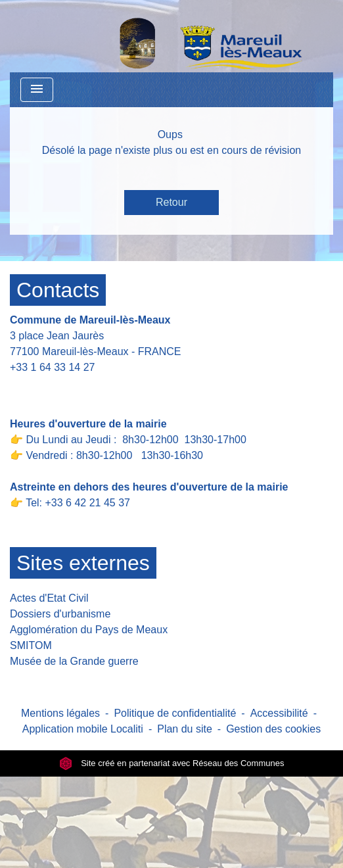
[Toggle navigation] (37, 90)
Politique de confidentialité (175, 713)
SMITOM (31, 645)
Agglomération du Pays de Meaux (89, 630)
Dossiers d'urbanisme (60, 614)
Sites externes (83, 563)
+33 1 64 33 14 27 (52, 367)
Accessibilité (279, 713)
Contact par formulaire (70, 388)
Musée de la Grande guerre (74, 661)
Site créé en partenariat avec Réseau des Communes (172, 763)
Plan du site (185, 729)
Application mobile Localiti (83, 729)
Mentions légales (60, 713)
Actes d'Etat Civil (49, 598)
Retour (171, 202)
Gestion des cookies (273, 729)
